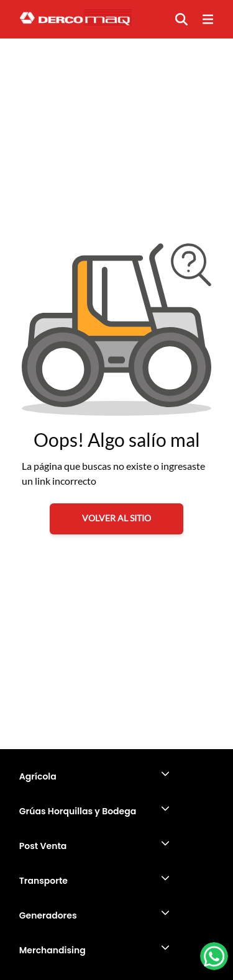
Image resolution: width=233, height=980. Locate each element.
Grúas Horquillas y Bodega (78, 811)
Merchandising (53, 950)
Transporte (43, 881)
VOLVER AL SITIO (116, 518)
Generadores (48, 915)
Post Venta (43, 846)
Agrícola (38, 776)
